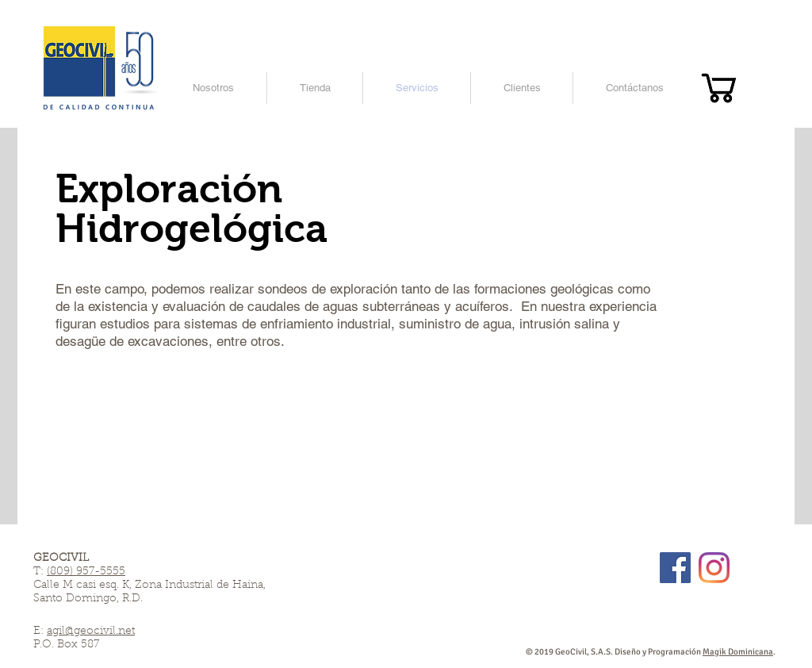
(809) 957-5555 (86, 572)
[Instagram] (714, 568)
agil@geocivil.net (91, 632)
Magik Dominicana (738, 652)
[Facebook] (675, 568)
